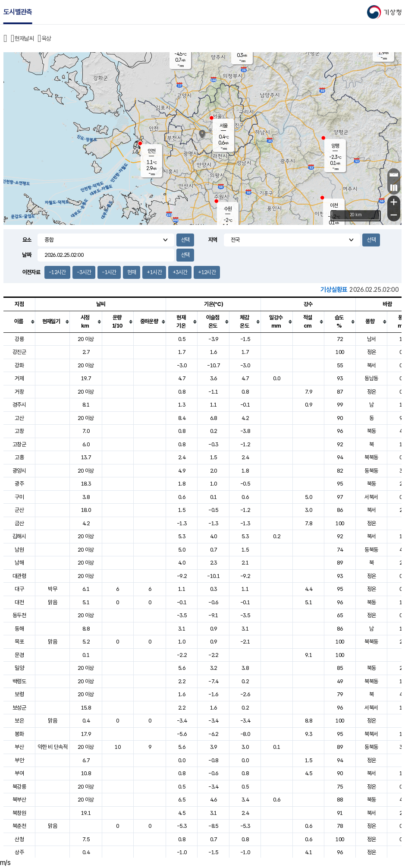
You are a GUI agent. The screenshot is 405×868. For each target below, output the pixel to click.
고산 (19, 418)
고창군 (19, 444)
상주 (19, 852)
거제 (19, 378)
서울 (223, 126)
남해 (19, 563)
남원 (19, 550)
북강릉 (19, 787)
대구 (19, 589)
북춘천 (19, 826)
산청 (19, 839)
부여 (19, 773)
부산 (19, 747)
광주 (19, 484)
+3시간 (180, 272)
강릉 (19, 339)
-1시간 (109, 272)
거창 (19, 392)
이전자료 (31, 272)
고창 (19, 431)
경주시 (19, 405)
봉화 (19, 734)
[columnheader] (19, 322)
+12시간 (207, 272)
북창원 (19, 813)
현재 (132, 272)
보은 (19, 721)
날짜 (27, 255)
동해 (19, 629)
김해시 (19, 536)
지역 (213, 240)
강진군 (19, 352)
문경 (19, 655)
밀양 (19, 668)
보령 (19, 694)
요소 (27, 240)
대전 (19, 602)
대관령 (19, 576)
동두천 (19, 615)
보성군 (19, 708)
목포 (19, 642)
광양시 (19, 471)
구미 (19, 497)
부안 (19, 760)
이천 (334, 205)
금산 (19, 523)
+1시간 (154, 272)
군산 (19, 510)
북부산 (19, 800)
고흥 (19, 457)
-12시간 (57, 272)
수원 (228, 209)
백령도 (19, 681)
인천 (151, 151)
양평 (335, 146)
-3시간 (84, 272)
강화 (19, 365)
